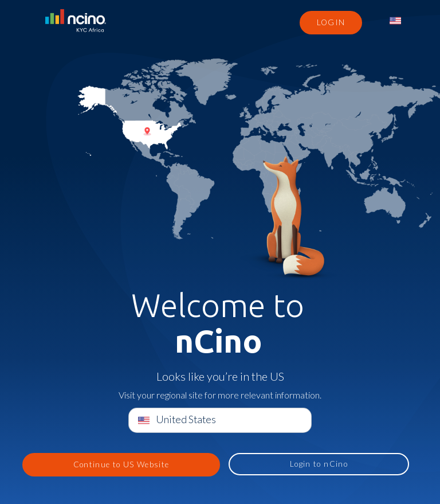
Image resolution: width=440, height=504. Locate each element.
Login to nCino (319, 464)
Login (331, 22)
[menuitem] (396, 21)
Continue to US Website (121, 464)
